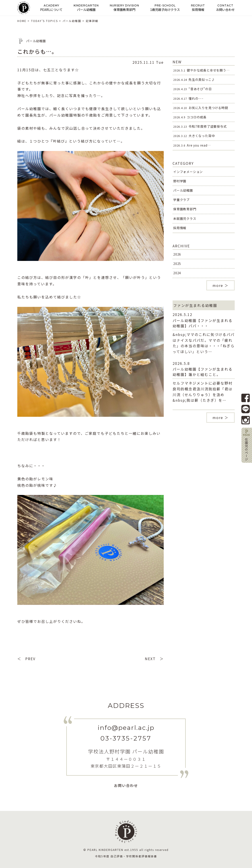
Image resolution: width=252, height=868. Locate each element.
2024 (177, 273)
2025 (177, 264)
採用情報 (180, 228)
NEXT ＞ (154, 659)
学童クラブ (181, 200)
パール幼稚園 (183, 190)
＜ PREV (26, 659)
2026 (177, 254)
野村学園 (180, 181)
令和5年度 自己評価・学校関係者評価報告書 (126, 856)
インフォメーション (188, 172)
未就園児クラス (185, 218)
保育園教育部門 (185, 209)
